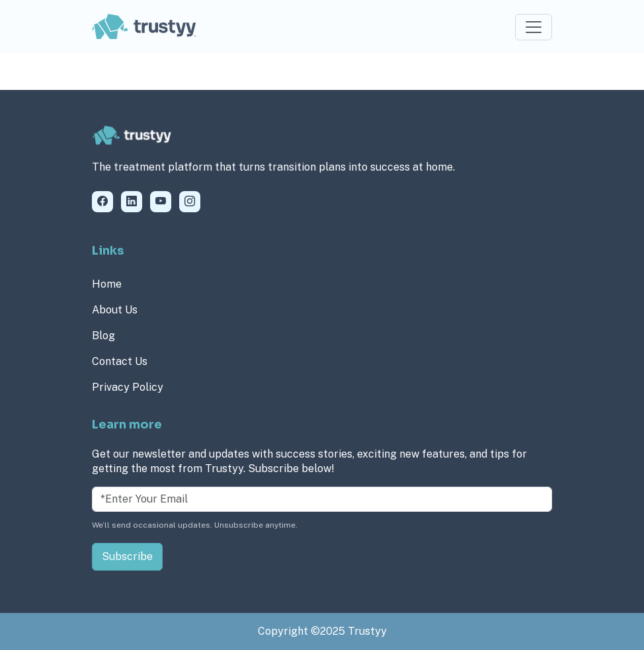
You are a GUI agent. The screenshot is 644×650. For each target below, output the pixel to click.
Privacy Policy (128, 387)
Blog (103, 336)
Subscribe (127, 556)
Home (107, 284)
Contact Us (120, 361)
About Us (115, 310)
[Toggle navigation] (534, 27)
